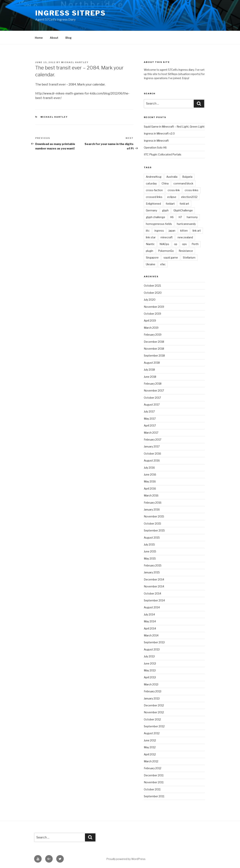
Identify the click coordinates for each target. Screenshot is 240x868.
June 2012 (150, 740)
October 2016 (152, 454)
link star (151, 237)
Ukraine (151, 264)
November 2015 (154, 516)
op (176, 244)
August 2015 (152, 538)
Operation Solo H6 (155, 148)
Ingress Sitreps (70, 13)
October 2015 (152, 524)
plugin (150, 251)
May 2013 (150, 670)
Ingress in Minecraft (156, 141)
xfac (163, 264)
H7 (180, 217)
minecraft (167, 237)
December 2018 (154, 342)
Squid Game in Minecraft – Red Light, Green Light (174, 127)
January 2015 (152, 572)
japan (172, 231)
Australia (172, 177)
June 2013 (150, 663)
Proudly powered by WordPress (126, 859)
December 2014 (154, 579)
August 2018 (152, 363)
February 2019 (153, 335)
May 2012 (150, 747)
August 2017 (152, 405)
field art (184, 204)
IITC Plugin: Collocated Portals (163, 154)
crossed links (154, 197)
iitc (148, 231)
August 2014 (152, 607)
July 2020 (150, 300)
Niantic (150, 244)
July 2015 (149, 544)
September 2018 (154, 356)
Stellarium (189, 258)
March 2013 (151, 684)
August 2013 (152, 649)
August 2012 (152, 733)
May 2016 (150, 481)
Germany (151, 210)
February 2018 (153, 384)
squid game (171, 258)
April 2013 (150, 677)
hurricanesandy (186, 224)
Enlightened (153, 204)
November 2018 (154, 349)
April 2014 (150, 628)
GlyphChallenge (183, 210)
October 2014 (152, 593)
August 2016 (152, 460)
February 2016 (153, 503)
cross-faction (154, 190)
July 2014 (149, 614)
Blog (69, 38)
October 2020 (153, 293)
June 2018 (150, 377)
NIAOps (164, 244)
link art (197, 231)
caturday (151, 183)
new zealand (185, 237)
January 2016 (152, 509)
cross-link (174, 190)
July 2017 (149, 411)
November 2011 (154, 782)
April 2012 (150, 754)
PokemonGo (166, 251)
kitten (184, 231)
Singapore (152, 258)
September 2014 (154, 600)
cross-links (192, 190)
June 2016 (150, 475)
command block (183, 183)
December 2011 (154, 775)
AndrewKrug (154, 177)
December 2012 (154, 705)
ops (184, 244)
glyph (165, 210)
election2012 (189, 197)
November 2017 (154, 391)
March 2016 (151, 495)
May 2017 (150, 419)
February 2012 (153, 768)
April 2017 (150, 425)
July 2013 (149, 656)
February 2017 (153, 440)
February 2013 (153, 691)
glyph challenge (156, 217)
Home (39, 38)
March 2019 (151, 328)
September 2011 (154, 796)
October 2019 (152, 314)
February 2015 (153, 565)
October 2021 (152, 286)
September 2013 (154, 642)
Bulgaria (187, 177)
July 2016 (149, 468)
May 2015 (150, 558)
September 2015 (154, 530)
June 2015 (150, 551)
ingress (159, 231)
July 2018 (149, 370)
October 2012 (152, 719)
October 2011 (152, 789)
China (165, 183)
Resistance (186, 251)
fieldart (170, 204)
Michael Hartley (75, 62)
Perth (195, 244)
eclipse (172, 197)
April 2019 (150, 321)
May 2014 (150, 621)
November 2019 (154, 307)
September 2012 (154, 726)
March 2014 (151, 635)
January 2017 (152, 446)
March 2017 (151, 433)
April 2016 (150, 489)
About (54, 38)
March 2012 (151, 761)
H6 (172, 217)
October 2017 (152, 398)
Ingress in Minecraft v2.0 (159, 133)
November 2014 (154, 586)
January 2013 (152, 698)
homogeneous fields (159, 224)
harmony (192, 217)
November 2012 (154, 712)
